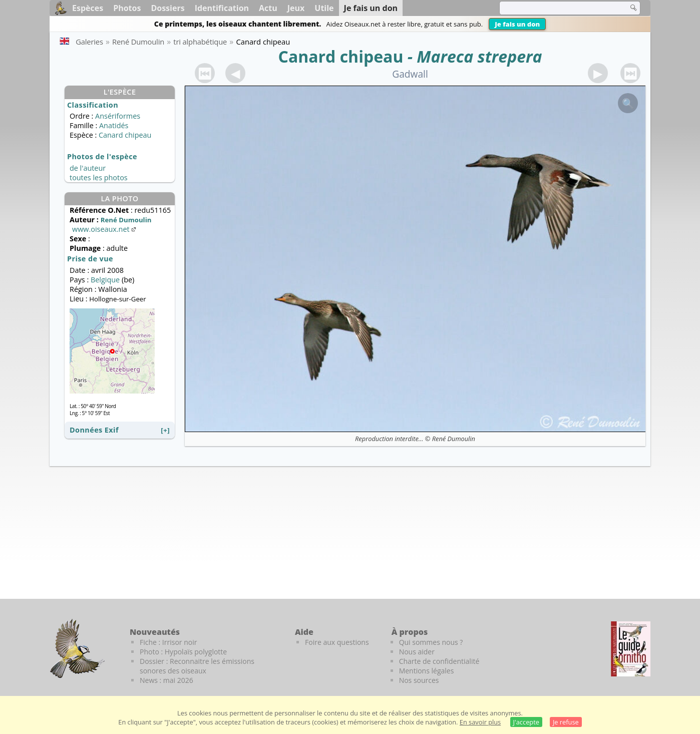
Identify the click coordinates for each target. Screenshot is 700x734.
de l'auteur (88, 168)
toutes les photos (99, 177)
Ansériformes (118, 116)
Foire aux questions (337, 642)
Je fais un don (517, 24)
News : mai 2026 (166, 680)
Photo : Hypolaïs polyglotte (183, 652)
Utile (324, 8)
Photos (127, 8)
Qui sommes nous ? (431, 642)
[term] (557, 8)
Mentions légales (427, 671)
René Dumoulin (454, 439)
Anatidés (114, 125)
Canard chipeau (340, 56)
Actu (268, 8)
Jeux (296, 8)
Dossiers (167, 8)
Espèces (88, 8)
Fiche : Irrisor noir (168, 642)
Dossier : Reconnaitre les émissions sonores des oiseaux (197, 666)
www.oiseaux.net (105, 229)
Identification (222, 8)
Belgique (105, 280)
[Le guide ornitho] (631, 649)
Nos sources (419, 680)
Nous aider (417, 652)
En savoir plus (480, 722)
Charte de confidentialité (439, 661)
